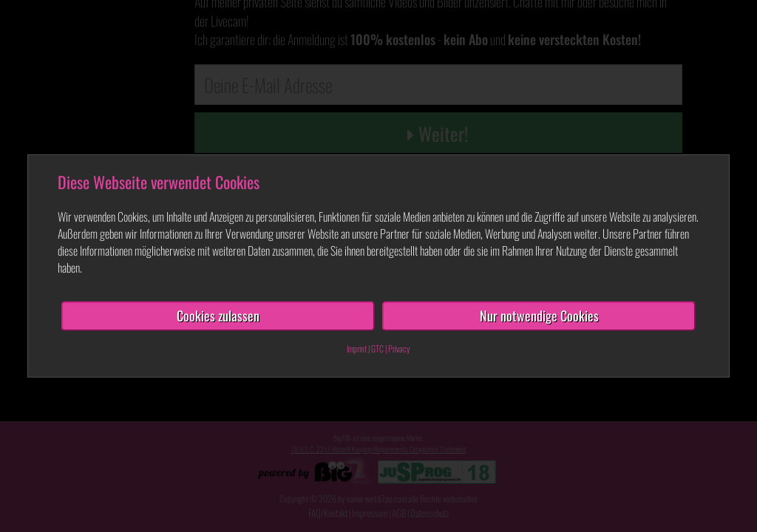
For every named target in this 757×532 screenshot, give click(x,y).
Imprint (357, 348)
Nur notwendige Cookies (539, 316)
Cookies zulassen (218, 316)
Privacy (399, 348)
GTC (377, 348)
